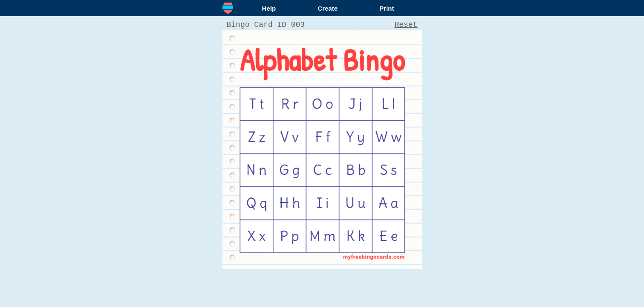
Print (387, 8)
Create (328, 8)
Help (269, 8)
